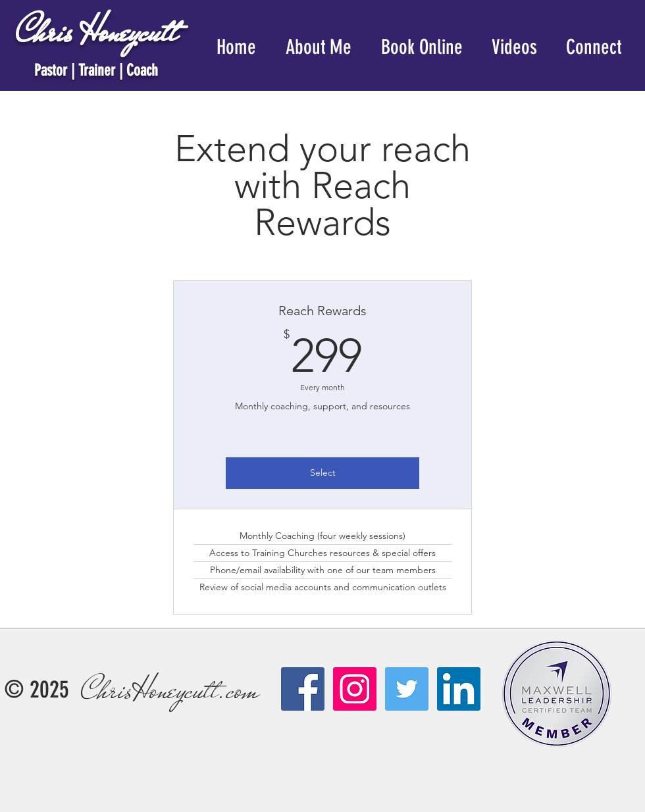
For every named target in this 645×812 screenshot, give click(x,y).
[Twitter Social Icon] (407, 689)
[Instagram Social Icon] (355, 689)
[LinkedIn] (459, 689)
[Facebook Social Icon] (303, 689)
